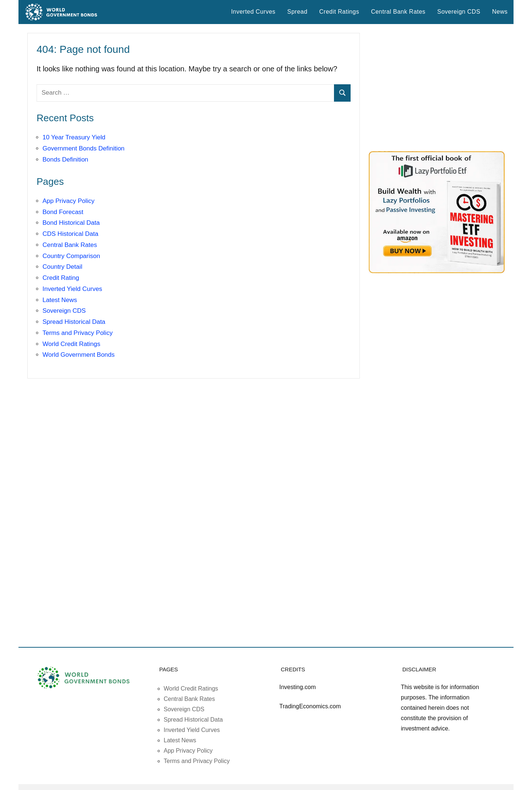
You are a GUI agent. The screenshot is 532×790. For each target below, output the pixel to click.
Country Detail (62, 267)
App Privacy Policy (69, 201)
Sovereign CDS (459, 12)
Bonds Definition (65, 160)
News (500, 12)
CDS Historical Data (70, 234)
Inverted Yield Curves (72, 289)
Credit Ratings (339, 12)
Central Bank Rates (398, 12)
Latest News (60, 300)
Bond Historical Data (71, 223)
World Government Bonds (79, 355)
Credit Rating (61, 278)
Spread (297, 12)
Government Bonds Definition (83, 148)
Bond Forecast (63, 212)
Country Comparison (71, 256)
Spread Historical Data (74, 322)
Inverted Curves (253, 12)
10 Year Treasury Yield (74, 137)
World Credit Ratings (71, 344)
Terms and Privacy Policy (78, 333)
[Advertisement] (437, 88)
